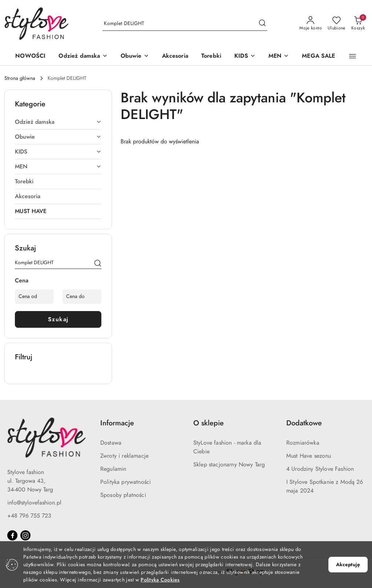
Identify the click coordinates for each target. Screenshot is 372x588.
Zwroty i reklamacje (124, 456)
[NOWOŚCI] (30, 56)
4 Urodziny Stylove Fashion (320, 469)
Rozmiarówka (303, 443)
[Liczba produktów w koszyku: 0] (358, 24)
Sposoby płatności (123, 495)
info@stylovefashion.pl (34, 503)
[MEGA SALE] (318, 56)
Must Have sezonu (309, 456)
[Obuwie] (135, 56)
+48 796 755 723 (29, 516)
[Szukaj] (98, 264)
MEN (58, 167)
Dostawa (111, 443)
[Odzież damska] (83, 56)
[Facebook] (12, 535)
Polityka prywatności (126, 482)
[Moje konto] (311, 24)
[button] (353, 56)
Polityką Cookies (160, 580)
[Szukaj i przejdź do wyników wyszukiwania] (262, 24)
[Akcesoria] (175, 56)
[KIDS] (245, 56)
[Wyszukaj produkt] (185, 23)
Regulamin (113, 469)
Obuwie (58, 137)
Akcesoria (28, 196)
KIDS (58, 152)
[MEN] (279, 56)
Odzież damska (58, 122)
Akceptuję (348, 565)
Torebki (24, 181)
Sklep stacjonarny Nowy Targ (229, 465)
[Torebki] (211, 56)
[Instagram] (25, 535)
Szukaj (58, 319)
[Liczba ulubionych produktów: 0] (337, 24)
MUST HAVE (31, 211)
